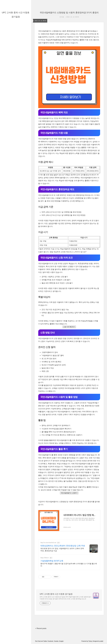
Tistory (90, 641)
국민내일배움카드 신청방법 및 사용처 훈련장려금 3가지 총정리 (69, 13)
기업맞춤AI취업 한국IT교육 (52, 561)
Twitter (45, 641)
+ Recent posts (41, 628)
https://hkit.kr (45, 558)
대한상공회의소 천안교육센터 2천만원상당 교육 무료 (63, 546)
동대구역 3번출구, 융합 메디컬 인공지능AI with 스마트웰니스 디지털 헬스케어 (69, 565)
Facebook (50, 641)
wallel (102, 641)
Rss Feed (38, 641)
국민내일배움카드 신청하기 (69, 493)
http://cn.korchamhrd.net (48, 543)
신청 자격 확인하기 (69, 327)
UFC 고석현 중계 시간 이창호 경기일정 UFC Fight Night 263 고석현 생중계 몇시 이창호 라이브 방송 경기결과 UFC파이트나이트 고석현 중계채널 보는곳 (66, 598)
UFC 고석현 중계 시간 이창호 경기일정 (56, 594)
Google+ (61, 641)
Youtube (56, 641)
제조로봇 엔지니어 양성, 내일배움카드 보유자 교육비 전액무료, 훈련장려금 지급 (62, 550)
